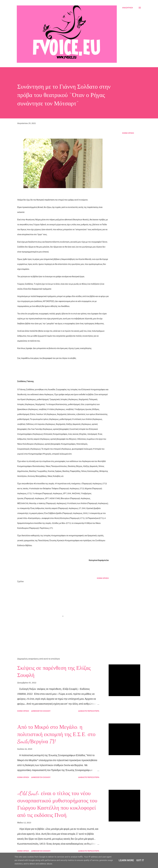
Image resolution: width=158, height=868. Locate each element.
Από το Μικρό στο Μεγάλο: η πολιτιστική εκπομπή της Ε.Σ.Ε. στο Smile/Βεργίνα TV (56, 734)
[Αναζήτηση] (128, 8)
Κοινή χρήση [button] (128, 133)
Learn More (126, 860)
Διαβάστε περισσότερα (89, 711)
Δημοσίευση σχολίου (41, 711)
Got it (140, 860)
